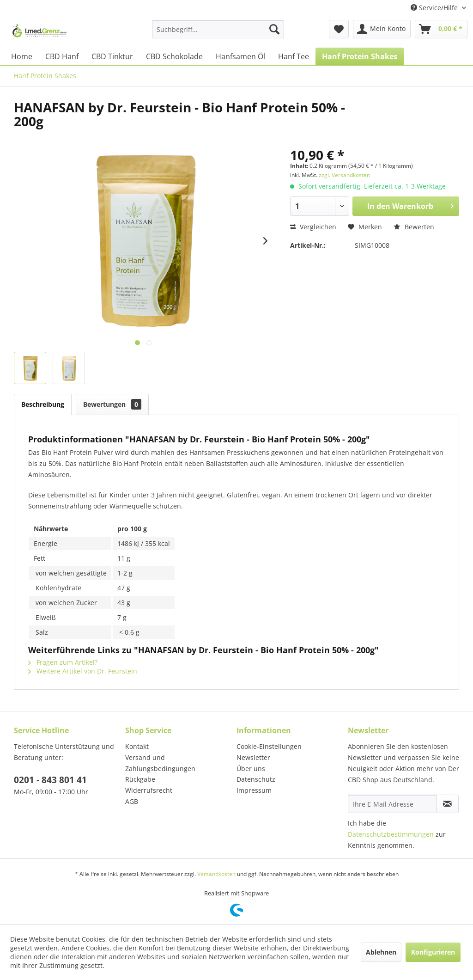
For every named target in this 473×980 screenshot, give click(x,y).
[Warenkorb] (441, 29)
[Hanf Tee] (294, 56)
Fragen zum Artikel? (63, 662)
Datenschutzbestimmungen (391, 834)
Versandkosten (216, 874)
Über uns (251, 769)
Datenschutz (256, 779)
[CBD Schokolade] (174, 56)
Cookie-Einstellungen (269, 746)
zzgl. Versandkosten (344, 175)
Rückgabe (140, 779)
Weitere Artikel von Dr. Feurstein (83, 671)
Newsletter (253, 757)
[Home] (22, 56)
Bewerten (414, 227)
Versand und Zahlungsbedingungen (160, 763)
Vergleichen (313, 227)
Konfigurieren (433, 952)
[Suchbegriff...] (218, 29)
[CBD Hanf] (62, 56)
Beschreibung (43, 404)
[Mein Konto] (382, 29)
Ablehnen (381, 952)
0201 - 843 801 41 (50, 780)
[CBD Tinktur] (112, 56)
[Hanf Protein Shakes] (360, 56)
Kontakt (137, 746)
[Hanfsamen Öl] (240, 56)
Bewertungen (112, 404)
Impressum (254, 790)
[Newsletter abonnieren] (448, 804)
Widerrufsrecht (149, 790)
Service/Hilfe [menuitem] (435, 8)
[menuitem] (218, 29)
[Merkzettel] (339, 29)
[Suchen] (274, 29)
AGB (132, 801)
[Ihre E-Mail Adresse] (392, 804)
